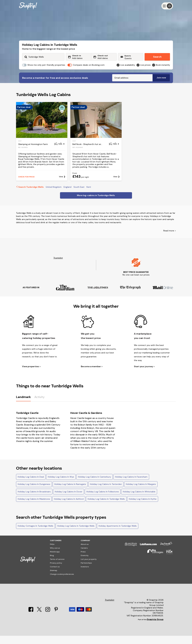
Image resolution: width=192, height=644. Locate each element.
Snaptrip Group (155, 628)
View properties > (31, 375)
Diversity (85, 564)
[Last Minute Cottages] (129, 554)
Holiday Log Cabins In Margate (141, 492)
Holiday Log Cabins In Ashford (69, 507)
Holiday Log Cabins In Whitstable (139, 500)
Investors (85, 575)
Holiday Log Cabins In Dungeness (34, 492)
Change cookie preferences (62, 582)
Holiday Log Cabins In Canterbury (94, 485)
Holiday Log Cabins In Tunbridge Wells (106, 507)
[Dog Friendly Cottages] (165, 554)
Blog (52, 564)
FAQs (52, 552)
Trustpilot (58, 266)
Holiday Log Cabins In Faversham (131, 485)
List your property (89, 567)
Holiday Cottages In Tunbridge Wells (35, 534)
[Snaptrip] (28, 6)
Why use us (55, 556)
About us (85, 552)
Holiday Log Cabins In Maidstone (34, 507)
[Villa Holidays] (168, 561)
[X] (40, 619)
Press (83, 560)
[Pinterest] (56, 619)
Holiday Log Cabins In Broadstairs (34, 500)
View (61, 185)
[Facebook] (31, 619)
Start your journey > (144, 375)
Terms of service (57, 567)
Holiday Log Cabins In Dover (69, 500)
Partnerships (86, 571)
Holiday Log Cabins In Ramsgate (70, 492)
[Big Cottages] (154, 561)
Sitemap (54, 579)
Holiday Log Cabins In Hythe (143, 507)
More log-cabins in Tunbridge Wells (96, 204)
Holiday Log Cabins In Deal (31, 485)
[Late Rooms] (147, 554)
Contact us (55, 575)
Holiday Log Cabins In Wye (61, 485)
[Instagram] (48, 619)
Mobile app (55, 560)
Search (157, 57)
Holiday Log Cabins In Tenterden (106, 492)
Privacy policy (56, 571)
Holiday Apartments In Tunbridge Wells (118, 534)
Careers (84, 556)
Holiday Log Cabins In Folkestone (103, 500)
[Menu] (167, 6)
